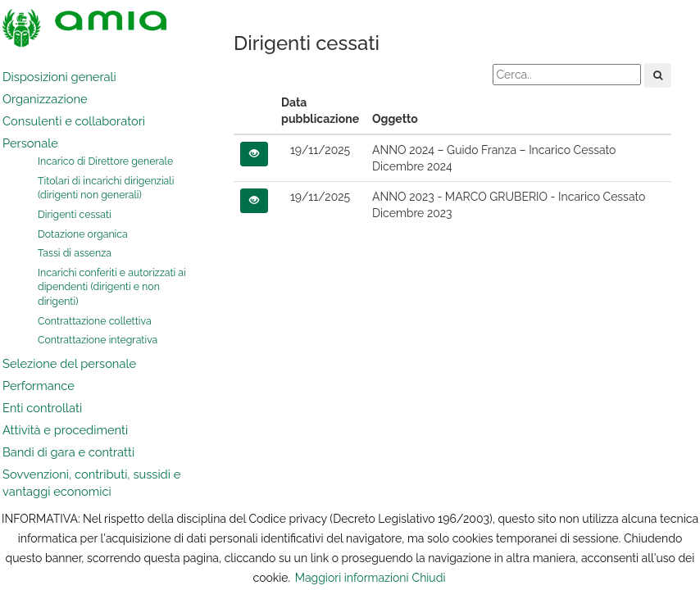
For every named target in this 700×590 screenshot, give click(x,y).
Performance (39, 386)
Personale (30, 143)
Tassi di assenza (75, 253)
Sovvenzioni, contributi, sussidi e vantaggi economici (91, 483)
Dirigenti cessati (75, 214)
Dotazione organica (83, 234)
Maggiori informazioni (352, 578)
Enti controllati (42, 408)
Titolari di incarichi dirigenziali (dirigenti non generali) (106, 188)
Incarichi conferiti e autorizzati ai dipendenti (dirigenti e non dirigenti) (112, 287)
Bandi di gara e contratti (68, 452)
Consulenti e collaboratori (74, 121)
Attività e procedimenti (65, 430)
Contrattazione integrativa (98, 340)
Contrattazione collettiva (95, 321)
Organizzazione (45, 99)
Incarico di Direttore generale (105, 161)
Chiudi (429, 578)
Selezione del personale (69, 363)
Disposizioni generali (59, 77)
